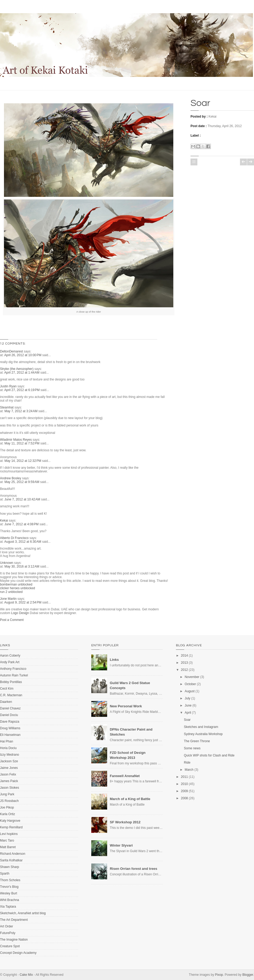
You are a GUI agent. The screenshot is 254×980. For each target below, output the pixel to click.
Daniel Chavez (10, 708)
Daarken (6, 702)
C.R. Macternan (11, 695)
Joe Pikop (7, 807)
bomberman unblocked (16, 584)
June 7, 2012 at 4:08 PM (22, 524)
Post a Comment (12, 620)
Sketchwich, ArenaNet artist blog (23, 913)
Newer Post (243, 162)
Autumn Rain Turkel (14, 675)
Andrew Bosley (11, 478)
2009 (185, 791)
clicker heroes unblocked (17, 588)
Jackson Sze (9, 761)
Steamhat (7, 407)
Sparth (5, 874)
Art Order (6, 926)
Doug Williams (10, 728)
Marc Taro (7, 840)
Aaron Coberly (10, 656)
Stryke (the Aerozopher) (17, 369)
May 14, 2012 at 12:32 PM (23, 461)
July (187, 698)
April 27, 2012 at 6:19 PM (22, 390)
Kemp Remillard (11, 827)
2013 (185, 663)
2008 (185, 798)
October (190, 684)
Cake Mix (26, 975)
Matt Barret (8, 847)
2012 (185, 670)
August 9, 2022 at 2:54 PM (23, 602)
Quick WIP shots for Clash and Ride (209, 755)
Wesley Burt (8, 893)
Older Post (251, 162)
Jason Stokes (10, 788)
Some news (192, 748)
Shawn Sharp (10, 867)
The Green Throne (197, 741)
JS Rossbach (9, 801)
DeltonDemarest (12, 351)
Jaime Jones (9, 768)
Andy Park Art (10, 662)
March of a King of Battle (130, 799)
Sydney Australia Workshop (203, 734)
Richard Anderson (13, 854)
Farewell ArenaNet (125, 776)
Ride (187, 763)
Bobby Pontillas (11, 682)
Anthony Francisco (13, 669)
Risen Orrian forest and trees (133, 869)
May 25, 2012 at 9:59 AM (22, 482)
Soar (200, 103)
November (192, 677)
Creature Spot (10, 946)
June (188, 705)
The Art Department (14, 920)
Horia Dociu (8, 748)
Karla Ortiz (8, 814)
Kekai (4, 521)
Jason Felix (8, 774)
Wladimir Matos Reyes (16, 440)
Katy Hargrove (10, 821)
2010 (185, 784)
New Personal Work (126, 706)
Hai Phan (6, 741)
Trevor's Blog (9, 887)
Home (194, 162)
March (189, 770)
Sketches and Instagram (201, 727)
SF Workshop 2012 (125, 822)
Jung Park (7, 794)
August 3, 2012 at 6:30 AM (23, 542)
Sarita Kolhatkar (11, 860)
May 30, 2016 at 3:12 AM (22, 566)
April (188, 713)
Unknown (7, 563)
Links (114, 660)
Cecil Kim (7, 689)
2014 (185, 656)
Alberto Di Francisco (14, 538)
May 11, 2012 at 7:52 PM (22, 443)
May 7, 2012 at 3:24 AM (21, 411)
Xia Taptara (8, 907)
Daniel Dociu (9, 715)
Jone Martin (8, 599)
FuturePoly (8, 933)
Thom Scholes (10, 880)
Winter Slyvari (121, 845)
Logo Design (20, 613)
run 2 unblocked (11, 592)
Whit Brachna (10, 900)
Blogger (248, 975)
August (190, 691)
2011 (185, 777)
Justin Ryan (8, 386)
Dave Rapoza (10, 722)
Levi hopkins (9, 834)
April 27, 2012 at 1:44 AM (22, 373)
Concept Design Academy (18, 953)
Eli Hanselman (10, 735)
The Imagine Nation (14, 940)
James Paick (9, 781)
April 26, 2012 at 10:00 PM (23, 355)
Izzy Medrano (10, 755)
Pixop (219, 975)
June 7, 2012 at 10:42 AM (23, 499)
